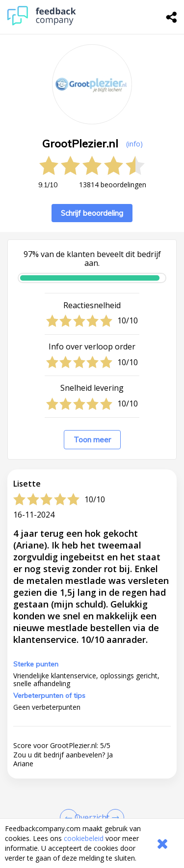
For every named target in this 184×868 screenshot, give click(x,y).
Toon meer (92, 440)
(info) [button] (134, 144)
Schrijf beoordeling (92, 213)
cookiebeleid (84, 838)
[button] (92, 795)
